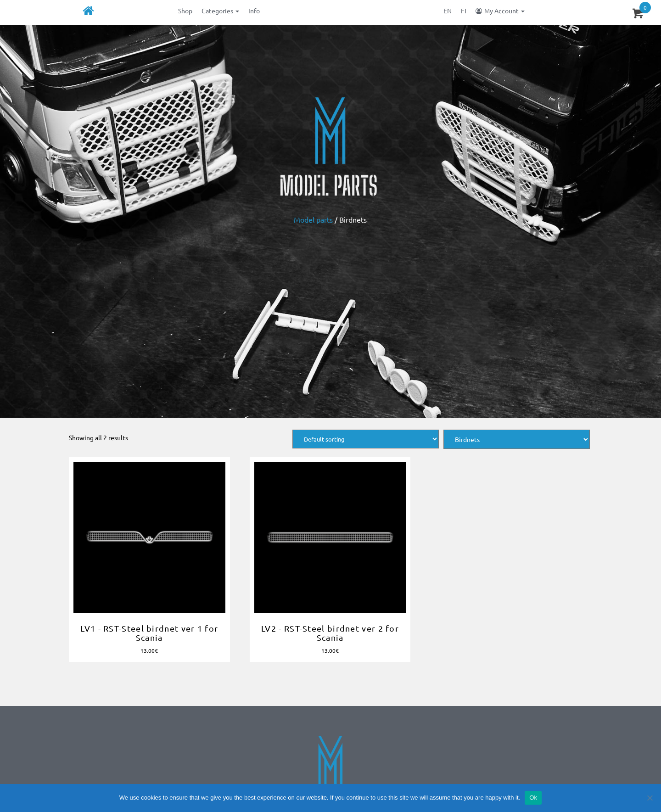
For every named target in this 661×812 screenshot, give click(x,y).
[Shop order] (366, 439)
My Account (504, 11)
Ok (533, 798)
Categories (220, 11)
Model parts (313, 219)
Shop (185, 11)
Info (254, 11)
